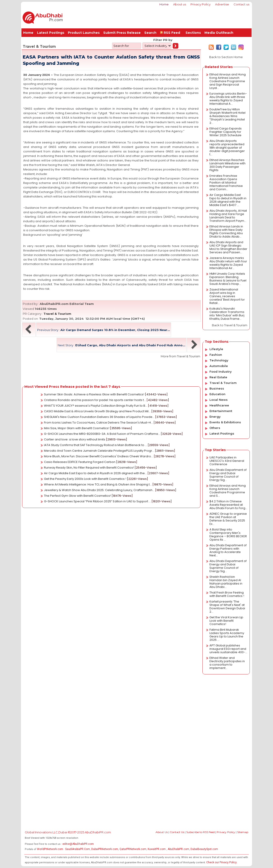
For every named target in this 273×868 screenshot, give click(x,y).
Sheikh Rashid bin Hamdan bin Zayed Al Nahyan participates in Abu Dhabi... (226, 582)
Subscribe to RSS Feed (200, 832)
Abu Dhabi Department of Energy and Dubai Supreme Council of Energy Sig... (228, 475)
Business (217, 388)
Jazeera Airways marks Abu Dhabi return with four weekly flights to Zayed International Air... (228, 263)
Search (150, 33)
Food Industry (221, 372)
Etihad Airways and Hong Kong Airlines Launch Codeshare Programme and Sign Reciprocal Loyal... (228, 81)
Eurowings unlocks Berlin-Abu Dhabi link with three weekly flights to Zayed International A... (228, 99)
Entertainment (221, 411)
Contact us (241, 4)
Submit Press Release (122, 33)
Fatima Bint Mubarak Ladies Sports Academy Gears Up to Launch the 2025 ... (227, 635)
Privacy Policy (201, 4)
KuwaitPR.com (157, 849)
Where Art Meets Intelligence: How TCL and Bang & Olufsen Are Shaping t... (98, 484)
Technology (219, 360)
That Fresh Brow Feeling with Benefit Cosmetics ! (227, 594)
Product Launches (84, 33)
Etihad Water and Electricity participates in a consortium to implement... (227, 663)
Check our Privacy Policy (221, 862)
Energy (215, 417)
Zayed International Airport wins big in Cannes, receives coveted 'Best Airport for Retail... (227, 296)
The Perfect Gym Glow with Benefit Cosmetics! (77, 496)
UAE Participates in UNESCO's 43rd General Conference (227, 461)
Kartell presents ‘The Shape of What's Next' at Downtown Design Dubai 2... (227, 607)
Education (217, 394)
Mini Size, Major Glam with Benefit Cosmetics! (77, 428)
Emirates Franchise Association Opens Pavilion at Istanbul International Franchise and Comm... (226, 182)
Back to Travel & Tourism (230, 325)
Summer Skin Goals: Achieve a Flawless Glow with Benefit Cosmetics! (94, 394)
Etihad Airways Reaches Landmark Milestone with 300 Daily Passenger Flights (227, 165)
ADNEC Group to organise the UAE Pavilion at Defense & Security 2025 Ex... (228, 519)
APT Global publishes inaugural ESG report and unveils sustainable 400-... (228, 649)
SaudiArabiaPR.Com (78, 849)
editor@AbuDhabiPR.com (78, 844)
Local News (219, 400)
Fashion (216, 355)
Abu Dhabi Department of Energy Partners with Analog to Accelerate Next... (228, 550)
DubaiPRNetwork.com (105, 849)
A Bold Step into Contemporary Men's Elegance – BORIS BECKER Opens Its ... (228, 535)
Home (164, 4)
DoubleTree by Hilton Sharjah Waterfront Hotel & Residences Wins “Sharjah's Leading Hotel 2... (227, 116)
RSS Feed (171, 33)
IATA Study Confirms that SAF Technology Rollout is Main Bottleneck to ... (95, 445)
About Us (162, 832)
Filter (158, 40)
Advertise (222, 4)
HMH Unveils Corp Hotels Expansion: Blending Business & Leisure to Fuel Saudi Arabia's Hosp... (228, 279)
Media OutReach (219, 33)
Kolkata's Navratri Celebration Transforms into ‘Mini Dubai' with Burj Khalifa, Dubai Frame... (227, 314)
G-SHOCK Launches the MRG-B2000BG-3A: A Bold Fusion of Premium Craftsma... (102, 434)
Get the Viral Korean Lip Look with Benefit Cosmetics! (226, 621)
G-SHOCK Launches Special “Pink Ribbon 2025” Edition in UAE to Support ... (97, 501)
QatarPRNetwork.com (133, 849)
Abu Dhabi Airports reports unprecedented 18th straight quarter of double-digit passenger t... (227, 148)
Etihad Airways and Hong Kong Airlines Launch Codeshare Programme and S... (228, 491)
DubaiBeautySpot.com (204, 849)
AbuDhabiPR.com (178, 849)
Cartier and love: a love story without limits (75, 439)
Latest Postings (51, 33)
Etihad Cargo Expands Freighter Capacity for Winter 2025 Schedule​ (226, 132)
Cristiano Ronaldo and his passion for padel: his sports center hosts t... (95, 400)
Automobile (219, 366)
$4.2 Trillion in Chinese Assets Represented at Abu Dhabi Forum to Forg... (228, 505)
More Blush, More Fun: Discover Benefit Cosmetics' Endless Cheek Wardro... (99, 456)
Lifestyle (216, 349)
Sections (193, 33)
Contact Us (177, 832)
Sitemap (243, 832)
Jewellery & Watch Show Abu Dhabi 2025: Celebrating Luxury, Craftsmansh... (99, 490)
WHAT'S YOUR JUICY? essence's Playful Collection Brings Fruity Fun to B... (96, 406)
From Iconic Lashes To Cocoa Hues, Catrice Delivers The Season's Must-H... (98, 423)
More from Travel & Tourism (180, 356)
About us (180, 4)
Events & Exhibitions (225, 422)
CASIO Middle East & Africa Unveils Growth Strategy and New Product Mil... (97, 411)
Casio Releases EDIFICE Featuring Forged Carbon (80, 462)
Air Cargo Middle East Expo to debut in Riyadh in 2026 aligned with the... (95, 473)
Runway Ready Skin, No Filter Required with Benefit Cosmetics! (89, 468)
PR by (167, 40)
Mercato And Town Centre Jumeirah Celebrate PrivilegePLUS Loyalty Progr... (99, 451)
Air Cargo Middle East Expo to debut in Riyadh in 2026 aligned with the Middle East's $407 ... (228, 200)
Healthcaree (219, 405)
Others (215, 428)
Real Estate (218, 377)
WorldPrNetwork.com (50, 849)
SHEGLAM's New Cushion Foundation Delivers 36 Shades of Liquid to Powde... (99, 417)
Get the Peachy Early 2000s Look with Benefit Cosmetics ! (85, 479)
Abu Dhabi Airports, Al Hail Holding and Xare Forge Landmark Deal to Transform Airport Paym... (228, 216)
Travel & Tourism (57, 314)
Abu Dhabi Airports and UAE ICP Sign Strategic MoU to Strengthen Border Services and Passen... (228, 247)
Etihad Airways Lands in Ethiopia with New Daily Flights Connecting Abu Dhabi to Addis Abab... (226, 231)
